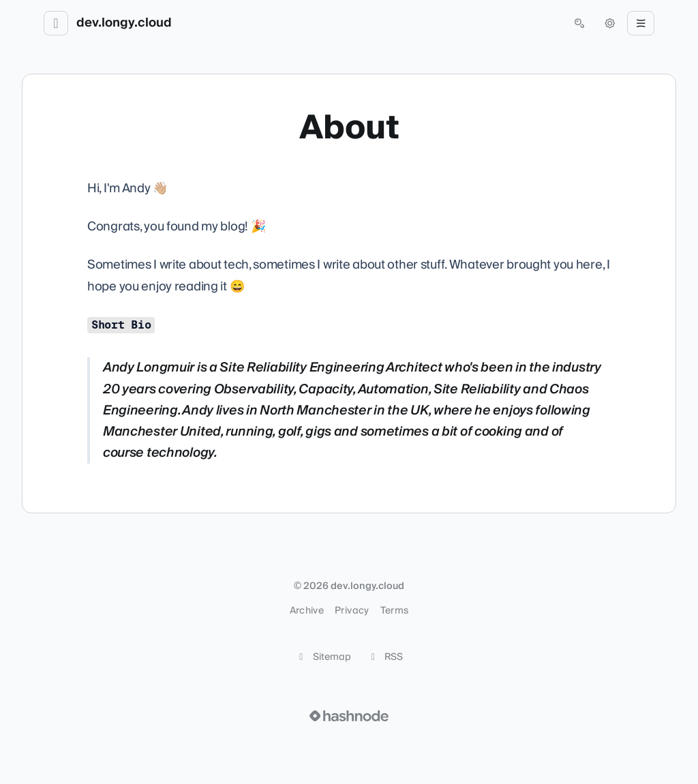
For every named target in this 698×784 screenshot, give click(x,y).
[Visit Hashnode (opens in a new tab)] (349, 716)
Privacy (352, 611)
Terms (395, 611)
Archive (307, 611)
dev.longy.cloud (124, 23)
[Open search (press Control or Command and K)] (579, 23)
